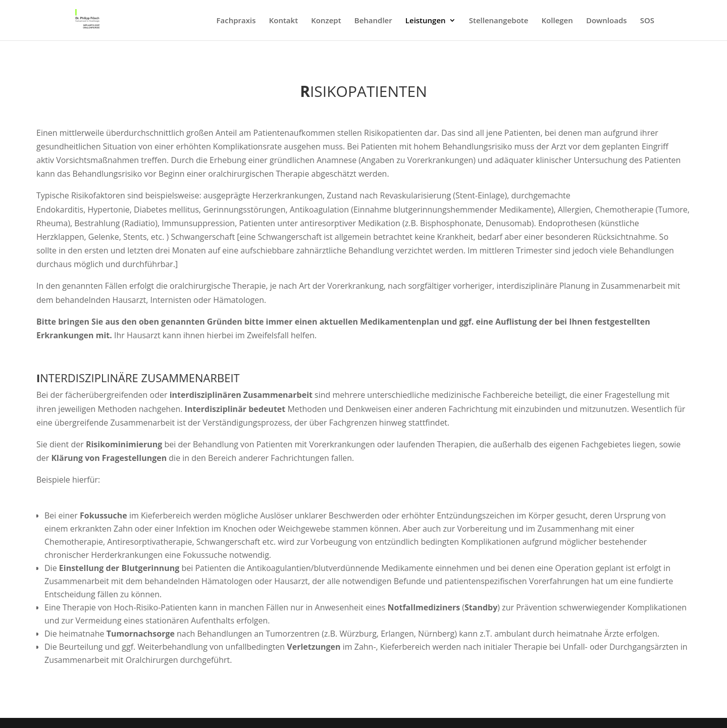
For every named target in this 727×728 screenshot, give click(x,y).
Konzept (326, 21)
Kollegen (557, 21)
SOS (647, 21)
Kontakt (283, 21)
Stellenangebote (499, 21)
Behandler (373, 21)
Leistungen (426, 21)
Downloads (607, 21)
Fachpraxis (236, 21)
